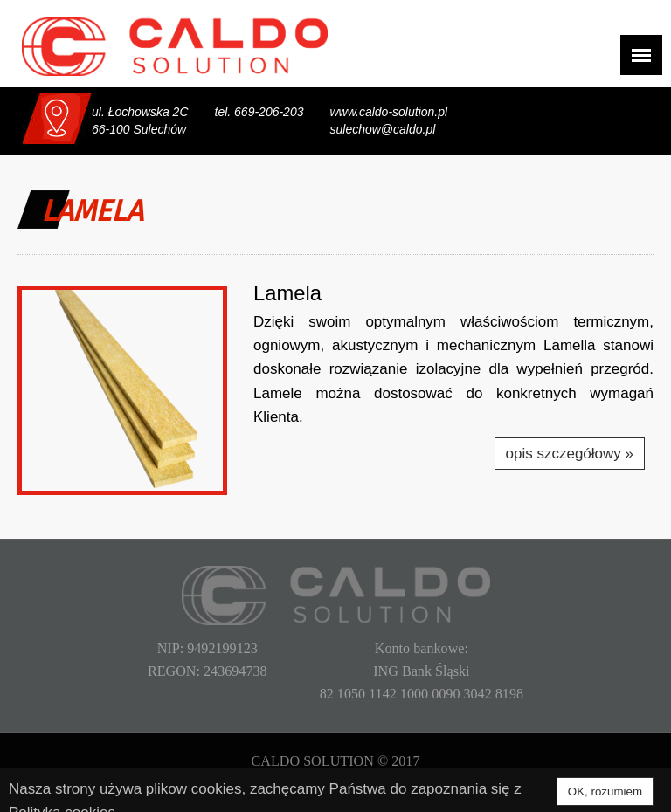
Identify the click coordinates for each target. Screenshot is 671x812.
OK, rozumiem (605, 791)
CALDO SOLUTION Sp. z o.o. (175, 47)
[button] (122, 390)
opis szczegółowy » (570, 454)
